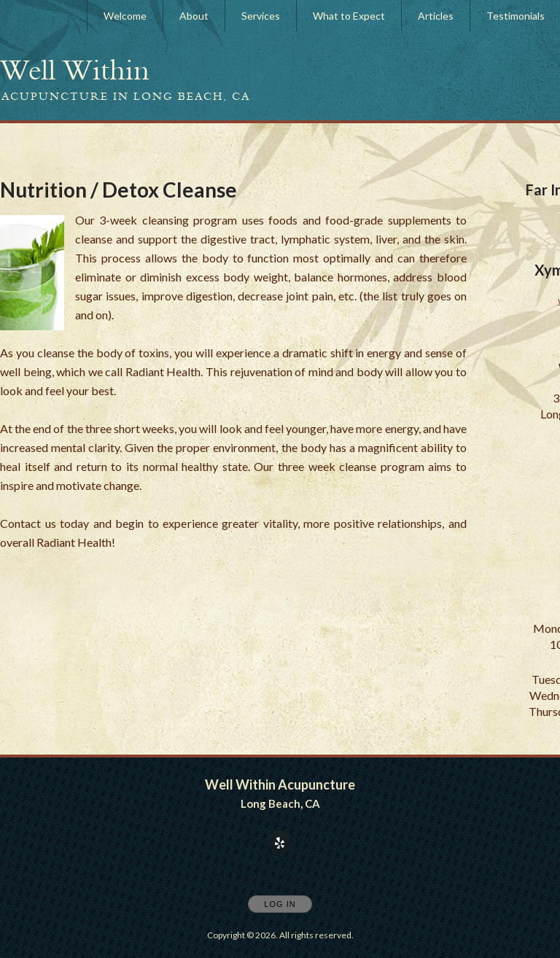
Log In (280, 904)
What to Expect (349, 16)
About (194, 16)
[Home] (75, 70)
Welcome (125, 16)
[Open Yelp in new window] (280, 844)
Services (261, 16)
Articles (436, 16)
